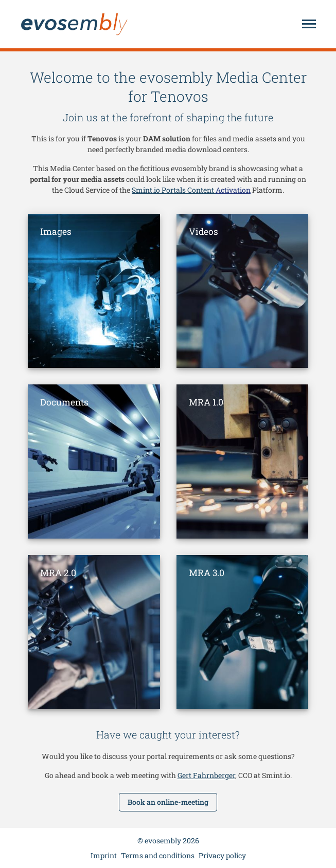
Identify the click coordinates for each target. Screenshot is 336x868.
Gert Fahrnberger (206, 775)
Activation (233, 190)
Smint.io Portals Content (174, 190)
